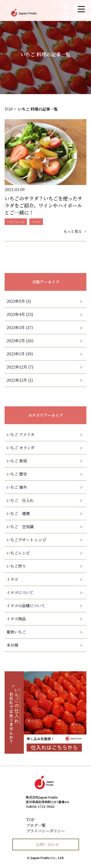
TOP (30, 820)
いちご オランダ (21, 448)
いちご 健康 (18, 513)
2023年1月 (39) (20, 354)
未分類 (12, 645)
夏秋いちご (16, 632)
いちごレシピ (18, 553)
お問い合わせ (47, 844)
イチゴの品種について (26, 606)
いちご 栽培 (17, 461)
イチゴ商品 (16, 619)
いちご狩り (16, 566)
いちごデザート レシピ (26, 540)
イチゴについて (20, 592)
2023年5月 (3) (19, 301)
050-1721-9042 (40, 806)
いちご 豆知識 (20, 527)
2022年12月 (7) (20, 367)
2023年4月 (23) (20, 314)
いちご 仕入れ (20, 500)
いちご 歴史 (17, 474)
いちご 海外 (17, 487)
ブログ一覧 (36, 825)
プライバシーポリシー (46, 831)
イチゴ (12, 579)
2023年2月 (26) (20, 341)
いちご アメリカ (21, 434)
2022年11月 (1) (20, 380)
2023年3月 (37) (20, 327)
